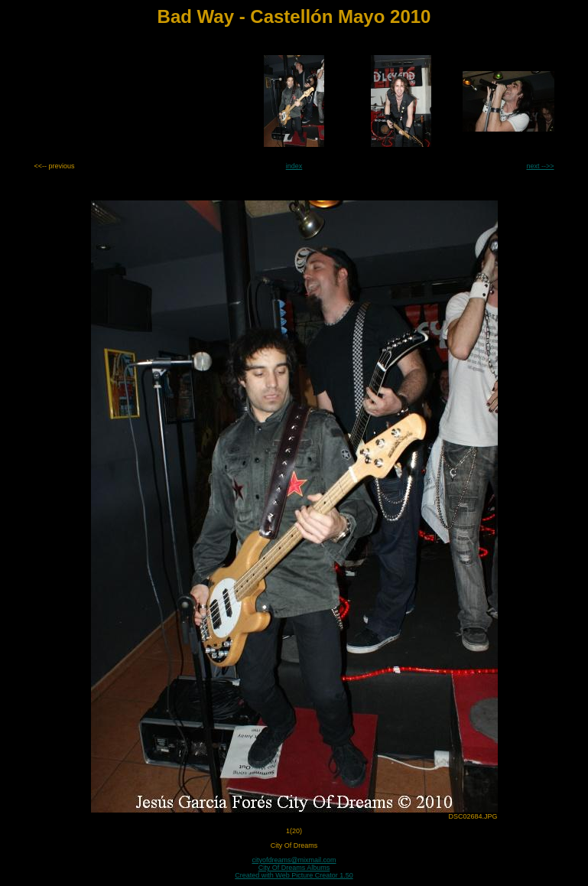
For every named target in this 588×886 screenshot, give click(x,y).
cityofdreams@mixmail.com (294, 860)
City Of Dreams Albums (294, 868)
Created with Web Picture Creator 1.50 (294, 875)
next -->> (540, 166)
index (294, 166)
